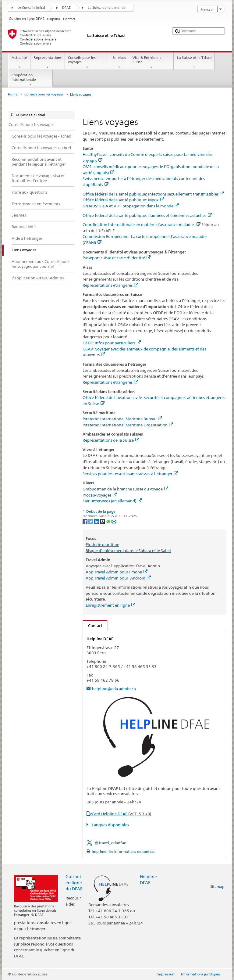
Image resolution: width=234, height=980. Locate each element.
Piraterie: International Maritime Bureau (122, 419)
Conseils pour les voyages (87, 63)
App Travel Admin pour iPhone (117, 572)
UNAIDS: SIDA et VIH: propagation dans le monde (131, 206)
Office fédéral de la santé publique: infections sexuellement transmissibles (153, 194)
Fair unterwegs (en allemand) (112, 501)
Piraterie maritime (102, 544)
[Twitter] (91, 521)
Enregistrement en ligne (110, 605)
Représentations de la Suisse (111, 440)
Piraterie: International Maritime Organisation (128, 425)
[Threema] (103, 521)
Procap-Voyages (100, 495)
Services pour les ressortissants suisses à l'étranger (130, 474)
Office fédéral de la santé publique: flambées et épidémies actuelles (147, 215)
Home (13, 94)
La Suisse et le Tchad (194, 63)
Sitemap (217, 887)
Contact (93, 626)
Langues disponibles (110, 825)
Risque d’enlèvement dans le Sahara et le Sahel (128, 551)
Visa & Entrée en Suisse (151, 63)
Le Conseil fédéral (31, 8)
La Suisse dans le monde (107, 8)
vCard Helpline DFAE (121, 814)
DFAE (66, 8)
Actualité (19, 63)
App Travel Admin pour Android (118, 578)
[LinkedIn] (97, 521)
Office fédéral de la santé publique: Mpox (123, 200)
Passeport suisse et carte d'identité (117, 258)
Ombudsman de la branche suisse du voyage (125, 489)
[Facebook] (85, 521)
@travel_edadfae (110, 843)
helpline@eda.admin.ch (114, 689)
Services (119, 63)
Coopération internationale (30, 80)
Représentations (48, 63)
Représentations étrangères (110, 285)
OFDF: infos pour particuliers (112, 343)
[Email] (114, 521)
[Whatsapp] (109, 521)
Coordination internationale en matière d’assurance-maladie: (142, 224)
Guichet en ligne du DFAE (74, 883)
